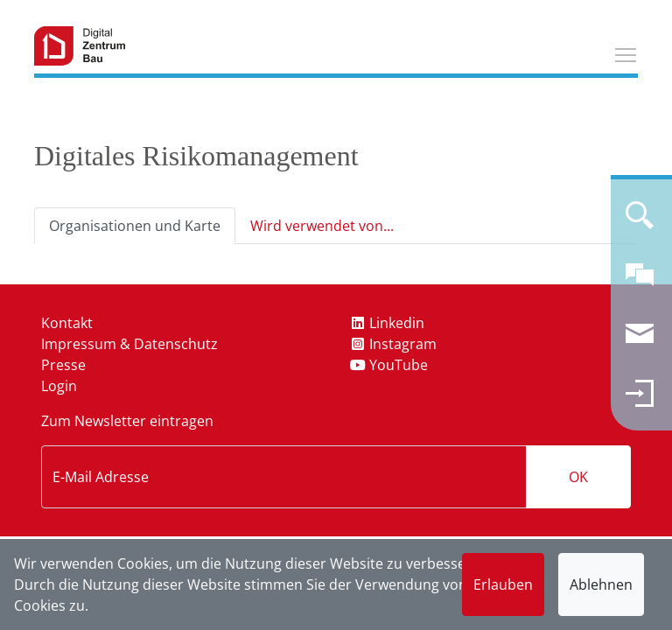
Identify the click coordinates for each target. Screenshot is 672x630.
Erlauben (503, 584)
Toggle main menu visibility (626, 52)
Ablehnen (601, 584)
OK (578, 477)
